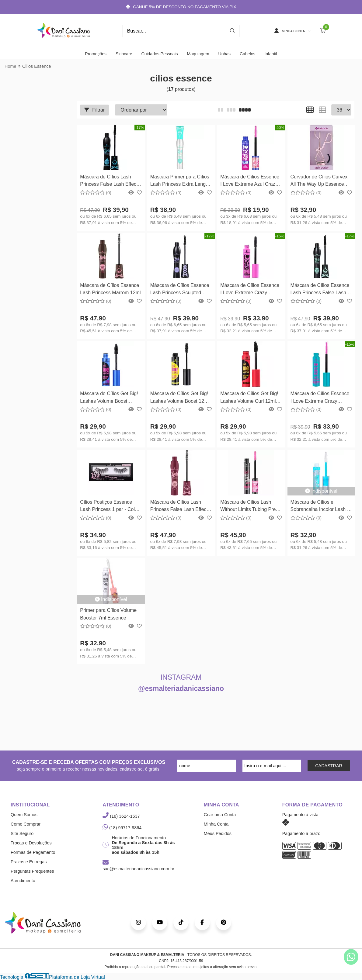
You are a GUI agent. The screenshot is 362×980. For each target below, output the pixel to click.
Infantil (271, 54)
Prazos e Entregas (29, 862)
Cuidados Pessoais (160, 54)
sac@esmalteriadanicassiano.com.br (138, 866)
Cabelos (247, 54)
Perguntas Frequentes (32, 871)
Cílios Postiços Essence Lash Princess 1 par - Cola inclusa (109, 507)
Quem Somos (24, 815)
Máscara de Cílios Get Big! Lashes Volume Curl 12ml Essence (249, 398)
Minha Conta (216, 824)
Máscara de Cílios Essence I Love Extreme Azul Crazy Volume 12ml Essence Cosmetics (250, 181)
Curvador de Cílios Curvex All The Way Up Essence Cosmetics (319, 181)
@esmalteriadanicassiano (181, 688)
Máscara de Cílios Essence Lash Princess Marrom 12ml (110, 289)
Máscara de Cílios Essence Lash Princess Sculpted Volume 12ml (180, 290)
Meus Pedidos (218, 833)
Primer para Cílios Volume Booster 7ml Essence (108, 614)
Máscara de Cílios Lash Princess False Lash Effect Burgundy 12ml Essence (179, 507)
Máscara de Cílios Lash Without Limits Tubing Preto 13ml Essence (250, 507)
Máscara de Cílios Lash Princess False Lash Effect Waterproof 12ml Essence (109, 181)
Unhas (225, 54)
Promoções (96, 54)
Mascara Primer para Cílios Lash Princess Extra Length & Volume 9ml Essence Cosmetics (180, 181)
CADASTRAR (329, 766)
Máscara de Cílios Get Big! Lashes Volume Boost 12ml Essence (180, 398)
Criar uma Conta (220, 815)
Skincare (124, 54)
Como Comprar (26, 824)
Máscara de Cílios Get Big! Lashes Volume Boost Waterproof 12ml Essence (109, 398)
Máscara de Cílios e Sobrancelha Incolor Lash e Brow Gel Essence (320, 507)
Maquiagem (198, 54)
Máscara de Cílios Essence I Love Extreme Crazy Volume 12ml (250, 290)
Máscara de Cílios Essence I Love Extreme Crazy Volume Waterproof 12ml (320, 398)
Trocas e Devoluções (31, 843)
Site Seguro (22, 833)
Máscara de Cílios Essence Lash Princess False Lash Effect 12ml (320, 290)
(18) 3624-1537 (121, 816)
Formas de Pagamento (33, 852)
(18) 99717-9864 (122, 828)
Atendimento (23, 881)
